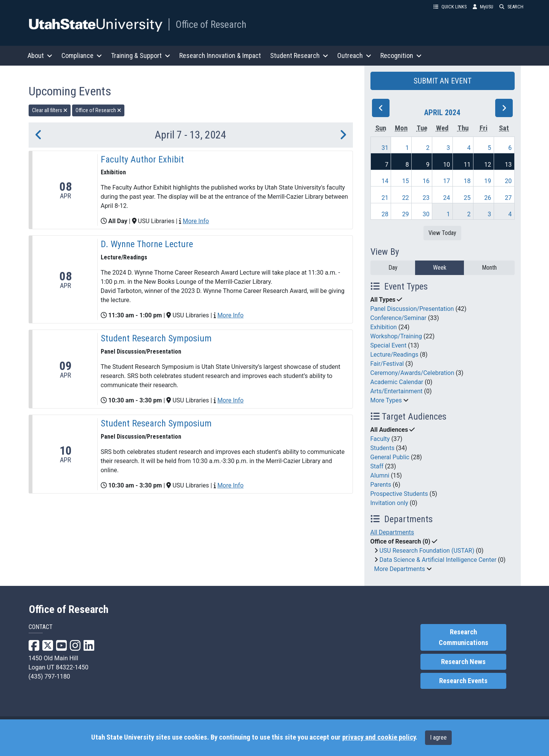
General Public (390, 457)
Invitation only (389, 503)
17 (447, 181)
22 (406, 198)
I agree (438, 738)
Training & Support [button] (141, 55)
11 (467, 165)
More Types (386, 400)
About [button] (40, 55)
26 (488, 198)
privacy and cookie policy (379, 737)
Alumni (380, 475)
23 (426, 198)
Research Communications (464, 637)
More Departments (400, 569)
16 (426, 181)
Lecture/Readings (394, 355)
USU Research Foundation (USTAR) (427, 551)
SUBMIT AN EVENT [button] (443, 81)
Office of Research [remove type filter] (98, 110)
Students (382, 448)
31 (385, 148)
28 (385, 214)
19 (488, 181)
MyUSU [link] (483, 7)
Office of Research (211, 24)
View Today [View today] (442, 233)
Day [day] (393, 268)
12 (488, 165)
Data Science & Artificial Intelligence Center (438, 560)
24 (447, 198)
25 (467, 198)
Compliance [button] (82, 55)
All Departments (392, 532)
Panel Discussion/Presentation (412, 309)
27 (508, 198)
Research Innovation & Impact (220, 55)
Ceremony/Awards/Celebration (412, 373)
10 (447, 165)
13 (508, 165)
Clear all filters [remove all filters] (50, 110)
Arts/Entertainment (397, 391)
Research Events (463, 681)
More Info (196, 221)
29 (406, 214)
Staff (377, 466)
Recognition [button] (401, 55)
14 (385, 181)
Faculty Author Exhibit (142, 159)
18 (467, 181)
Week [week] (440, 268)
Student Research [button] (299, 55)
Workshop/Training (396, 336)
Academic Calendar (397, 382)
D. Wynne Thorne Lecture (147, 244)
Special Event (389, 345)
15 (406, 181)
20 (508, 181)
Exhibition (384, 327)
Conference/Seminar (398, 318)
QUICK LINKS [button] (450, 7)
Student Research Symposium (156, 338)
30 (426, 214)
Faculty (380, 439)
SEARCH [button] (511, 7)
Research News (463, 662)
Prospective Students (399, 494)
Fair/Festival (387, 364)
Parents (381, 485)
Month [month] (489, 268)
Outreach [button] (354, 55)
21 (385, 198)
